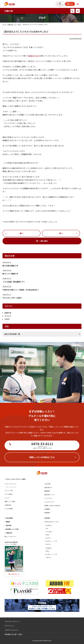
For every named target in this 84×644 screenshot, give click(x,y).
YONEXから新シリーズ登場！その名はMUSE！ (21, 290)
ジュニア (7, 498)
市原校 (8, 522)
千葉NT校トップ (12, 24)
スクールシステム (11, 487)
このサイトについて (11, 630)
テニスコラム (48, 498)
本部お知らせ (48, 487)
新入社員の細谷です (10, 266)
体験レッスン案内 (10, 501)
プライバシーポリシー (12, 621)
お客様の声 (8, 505)
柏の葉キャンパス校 (12, 529)
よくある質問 (9, 509)
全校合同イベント (50, 495)
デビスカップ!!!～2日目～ (13, 298)
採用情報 (47, 513)
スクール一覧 (9, 490)
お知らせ (8, 313)
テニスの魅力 (9, 494)
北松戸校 (9, 525)
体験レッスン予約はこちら (70, 4)
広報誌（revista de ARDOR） (53, 505)
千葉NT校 (9, 11)
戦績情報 (47, 491)
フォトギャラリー (50, 502)
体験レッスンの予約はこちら (42, 457)
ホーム (4, 24)
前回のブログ (34, 56)
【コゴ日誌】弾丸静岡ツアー (14, 282)
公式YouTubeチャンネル (52, 522)
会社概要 (47, 509)
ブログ (19, 24)
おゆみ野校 (9, 518)
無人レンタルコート (10, 536)
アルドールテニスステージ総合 (16, 479)
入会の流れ (48, 484)
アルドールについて (10, 484)
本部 (47, 528)
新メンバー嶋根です (10, 274)
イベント (8, 316)
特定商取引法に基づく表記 (13, 634)
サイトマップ (9, 626)
